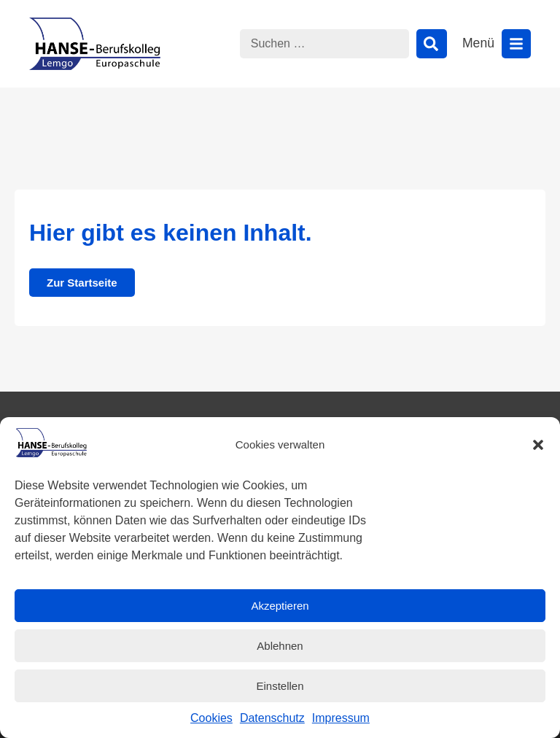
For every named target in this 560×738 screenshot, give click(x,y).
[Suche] (432, 44)
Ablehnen (280, 646)
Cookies (211, 718)
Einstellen (280, 686)
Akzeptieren (280, 606)
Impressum (341, 718)
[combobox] (324, 44)
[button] (538, 445)
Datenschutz (272, 718)
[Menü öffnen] (516, 44)
